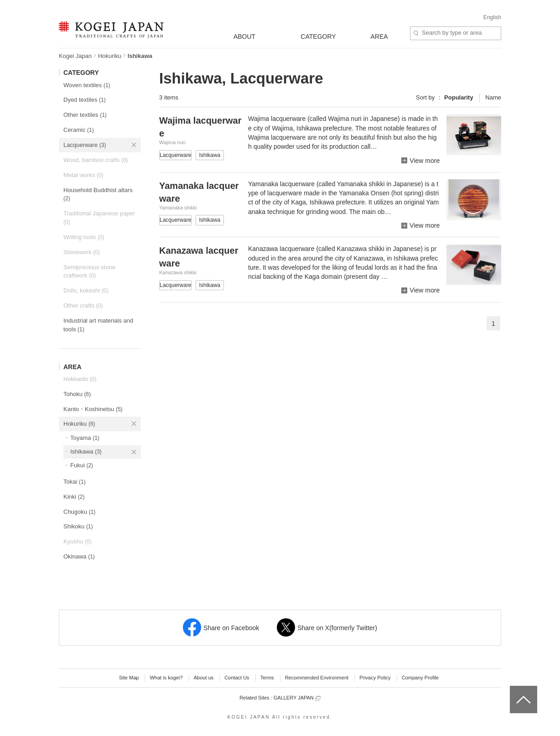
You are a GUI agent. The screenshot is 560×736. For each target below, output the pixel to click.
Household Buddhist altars (98, 194)
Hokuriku (110, 56)
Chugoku (79, 512)
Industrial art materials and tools (98, 325)
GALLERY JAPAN (297, 698)
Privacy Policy (375, 678)
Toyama (85, 438)
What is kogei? (166, 678)
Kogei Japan (75, 56)
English (492, 17)
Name (493, 97)
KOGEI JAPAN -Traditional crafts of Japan (111, 31)
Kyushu (78, 541)
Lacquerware (85, 145)
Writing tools (84, 237)
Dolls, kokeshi (86, 290)
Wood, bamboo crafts (96, 160)
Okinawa (79, 556)
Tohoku (77, 394)
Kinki (74, 497)
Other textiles (85, 115)
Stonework (82, 252)
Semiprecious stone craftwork (89, 271)
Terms (267, 678)
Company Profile (420, 678)
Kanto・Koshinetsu (93, 409)
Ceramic (79, 130)
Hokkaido (80, 379)
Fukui (82, 465)
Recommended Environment (317, 678)
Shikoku (78, 526)
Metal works (83, 175)
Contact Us (237, 678)
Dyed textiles (85, 100)
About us (204, 678)
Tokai (75, 482)
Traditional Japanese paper (99, 218)
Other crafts (83, 305)
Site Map (129, 678)
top (513, 689)
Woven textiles (87, 85)
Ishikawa (86, 452)
